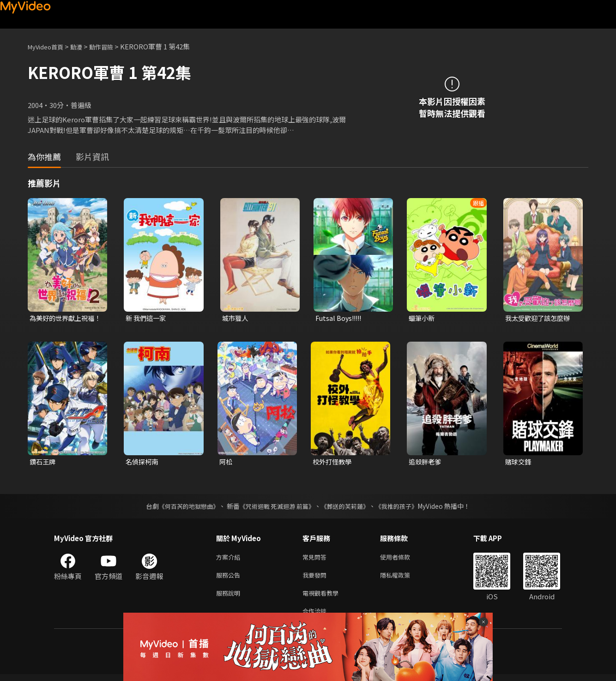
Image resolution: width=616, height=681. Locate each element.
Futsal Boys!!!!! (340, 318)
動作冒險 (111, 46)
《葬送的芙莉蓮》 (349, 507)
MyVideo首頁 (49, 46)
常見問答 (316, 559)
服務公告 (230, 578)
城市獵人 (236, 318)
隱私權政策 (403, 578)
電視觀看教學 (323, 598)
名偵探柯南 (143, 462)
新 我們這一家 (147, 318)
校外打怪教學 (333, 462)
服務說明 (230, 598)
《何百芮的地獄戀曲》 (183, 507)
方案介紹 (230, 559)
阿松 (226, 462)
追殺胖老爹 (426, 462)
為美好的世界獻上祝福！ (61, 319)
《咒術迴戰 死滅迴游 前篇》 (276, 507)
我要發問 (316, 578)
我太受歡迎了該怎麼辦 (540, 318)
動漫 (84, 46)
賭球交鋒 (519, 462)
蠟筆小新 (423, 318)
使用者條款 (403, 559)
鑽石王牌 (43, 462)
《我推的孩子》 (404, 507)
